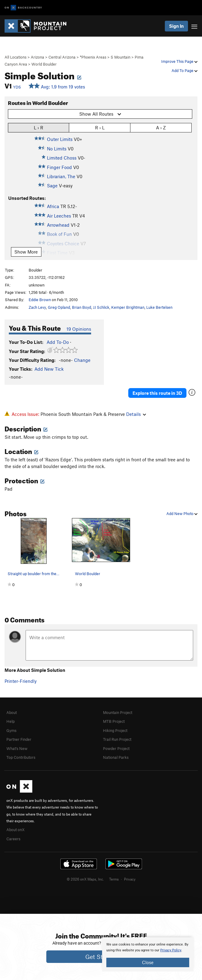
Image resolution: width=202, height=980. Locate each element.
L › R (39, 127)
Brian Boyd (82, 307)
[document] (148, 954)
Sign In (176, 26)
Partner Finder (19, 739)
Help (11, 721)
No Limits (57, 149)
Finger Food (59, 167)
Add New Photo (182, 513)
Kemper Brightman (128, 307)
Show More (26, 252)
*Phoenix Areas (93, 57)
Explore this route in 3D (157, 393)
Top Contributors (21, 757)
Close (148, 962)
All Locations (16, 57)
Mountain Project (118, 712)
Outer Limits (60, 139)
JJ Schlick (101, 307)
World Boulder (44, 64)
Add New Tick (49, 369)
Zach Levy (37, 307)
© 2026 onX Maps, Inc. (85, 879)
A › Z (161, 127)
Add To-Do (58, 342)
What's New (17, 748)
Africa (53, 206)
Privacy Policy (171, 950)
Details (136, 414)
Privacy (130, 879)
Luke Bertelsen (159, 307)
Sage (52, 186)
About (12, 712)
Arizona (37, 57)
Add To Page (184, 70)
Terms (114, 879)
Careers (13, 839)
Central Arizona (62, 57)
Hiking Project (115, 730)
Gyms (11, 730)
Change (82, 360)
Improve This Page (179, 61)
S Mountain (120, 57)
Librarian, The (61, 176)
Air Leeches (59, 216)
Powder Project (116, 748)
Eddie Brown (40, 300)
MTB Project (114, 721)
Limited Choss (62, 158)
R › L (100, 127)
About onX (16, 830)
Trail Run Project (117, 739)
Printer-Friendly (21, 681)
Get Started (101, 957)
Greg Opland (59, 307)
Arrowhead (58, 225)
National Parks (116, 757)
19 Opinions (79, 329)
